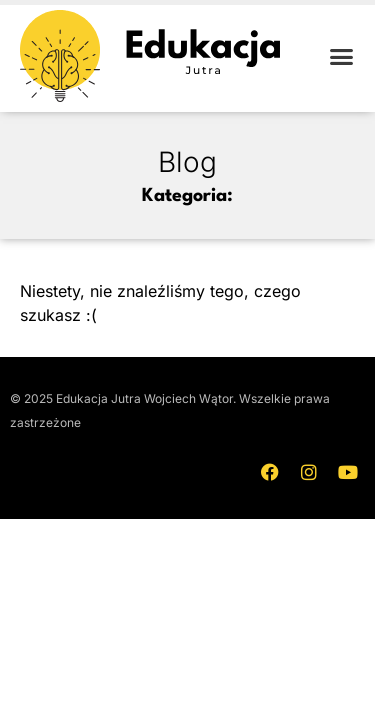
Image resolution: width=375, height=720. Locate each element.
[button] (342, 56)
